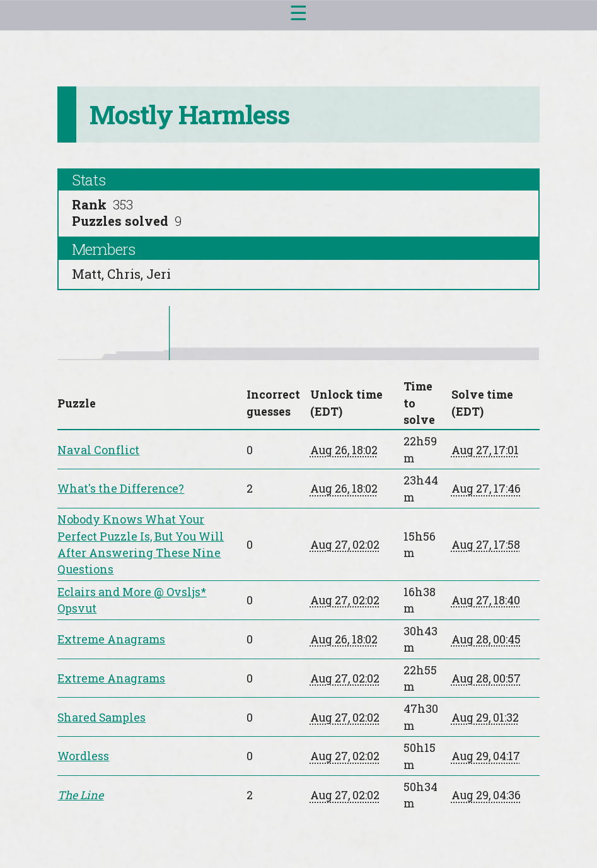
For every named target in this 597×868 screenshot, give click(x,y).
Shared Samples (101, 717)
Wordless (83, 756)
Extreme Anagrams (111, 639)
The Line (80, 795)
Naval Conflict (98, 450)
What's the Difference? (121, 488)
